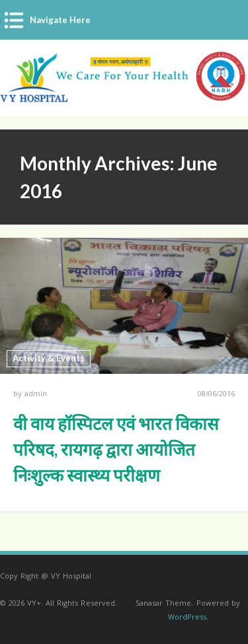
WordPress (187, 617)
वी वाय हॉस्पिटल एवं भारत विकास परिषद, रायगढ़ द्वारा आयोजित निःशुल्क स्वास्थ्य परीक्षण (116, 449)
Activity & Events (49, 358)
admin (36, 393)
